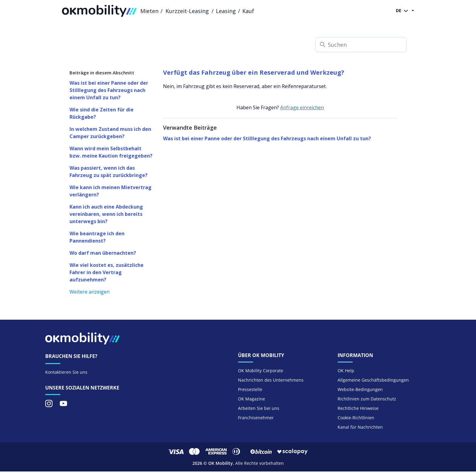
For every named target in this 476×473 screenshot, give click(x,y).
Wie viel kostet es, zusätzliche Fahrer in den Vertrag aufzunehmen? (107, 272)
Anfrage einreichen (302, 107)
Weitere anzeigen (90, 292)
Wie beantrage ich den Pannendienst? (97, 237)
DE (403, 11)
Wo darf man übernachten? (103, 253)
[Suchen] (361, 45)
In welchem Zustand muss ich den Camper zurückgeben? (110, 133)
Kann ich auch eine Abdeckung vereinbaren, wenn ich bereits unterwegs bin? (106, 214)
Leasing (226, 11)
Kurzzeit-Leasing (187, 11)
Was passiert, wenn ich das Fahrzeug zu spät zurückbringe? (109, 172)
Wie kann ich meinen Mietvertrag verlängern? (110, 191)
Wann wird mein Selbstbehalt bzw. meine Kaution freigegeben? (111, 152)
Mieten (149, 11)
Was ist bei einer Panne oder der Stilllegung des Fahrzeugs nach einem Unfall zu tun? (109, 90)
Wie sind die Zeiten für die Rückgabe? (102, 113)
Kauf (248, 11)
